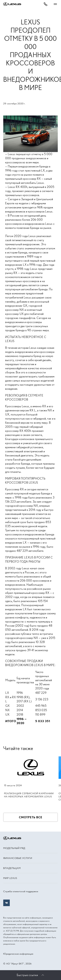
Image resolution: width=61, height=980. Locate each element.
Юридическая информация (18, 954)
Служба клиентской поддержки (21, 891)
